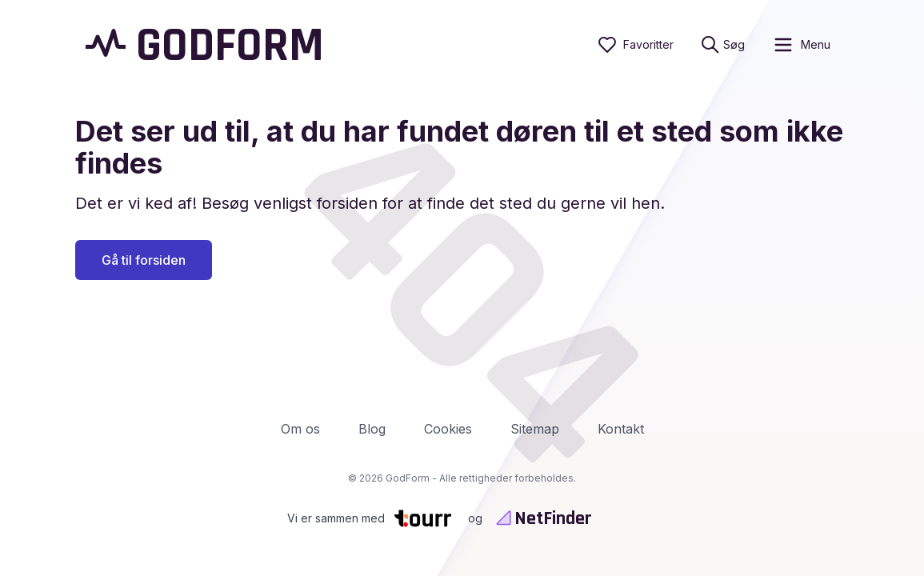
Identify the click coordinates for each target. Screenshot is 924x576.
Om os (300, 429)
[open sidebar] (801, 45)
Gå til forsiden (144, 260)
